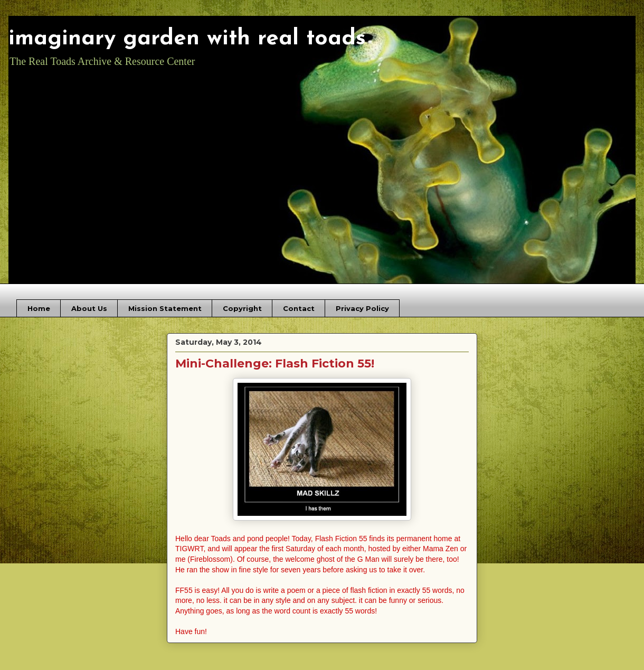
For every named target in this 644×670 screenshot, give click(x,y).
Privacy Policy (362, 308)
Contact (299, 308)
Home (39, 308)
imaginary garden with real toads (187, 39)
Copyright (242, 308)
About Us (89, 308)
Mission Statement (165, 308)
